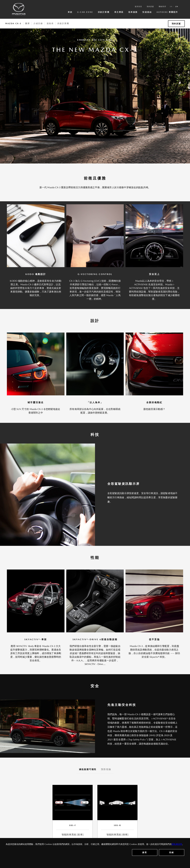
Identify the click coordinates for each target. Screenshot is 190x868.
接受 (145, 852)
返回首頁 (138, 6)
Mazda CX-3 (13, 23)
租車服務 (133, 12)
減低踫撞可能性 (88, 769)
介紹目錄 (38, 23)
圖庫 (27, 23)
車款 (70, 12)
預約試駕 (150, 6)
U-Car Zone (85, 12)
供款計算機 (104, 12)
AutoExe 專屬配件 (167, 12)
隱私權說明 (177, 844)
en (171, 6)
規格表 (50, 23)
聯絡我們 (162, 6)
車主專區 (119, 12)
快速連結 (147, 12)
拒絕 (172, 852)
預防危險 (106, 769)
